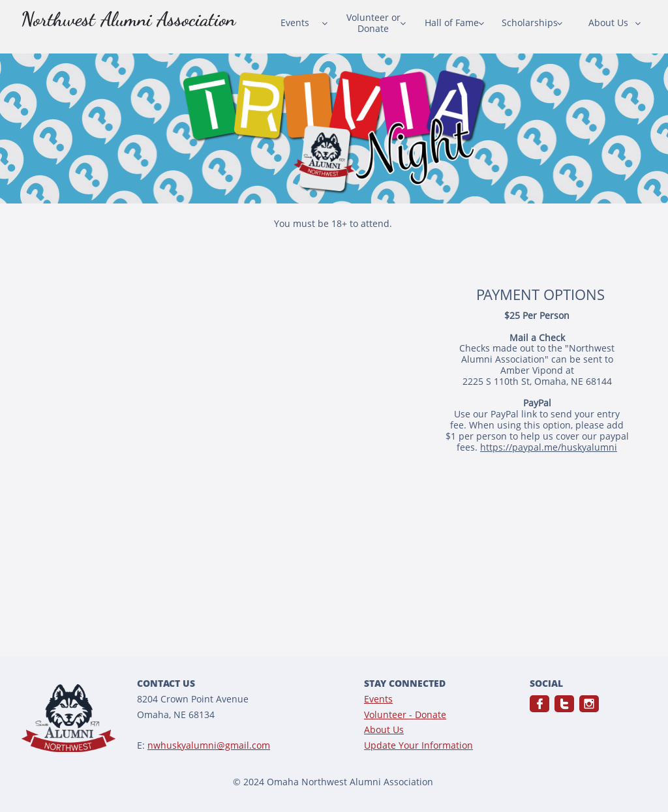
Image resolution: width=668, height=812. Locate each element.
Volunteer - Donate (405, 714)
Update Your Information (418, 745)
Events (378, 699)
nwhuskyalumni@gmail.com (209, 745)
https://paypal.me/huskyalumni (549, 447)
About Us (384, 729)
